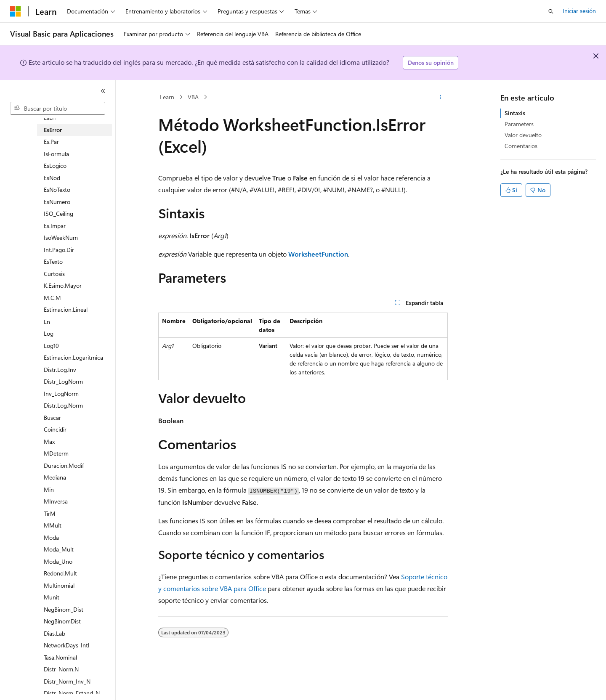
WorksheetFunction (318, 254)
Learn (167, 97)
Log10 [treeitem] (51, 346)
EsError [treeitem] (53, 130)
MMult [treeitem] (53, 525)
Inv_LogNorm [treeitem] (61, 394)
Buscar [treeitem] (52, 418)
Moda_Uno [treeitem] (58, 561)
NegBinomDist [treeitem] (62, 621)
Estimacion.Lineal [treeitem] (66, 309)
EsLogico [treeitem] (55, 166)
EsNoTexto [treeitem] (57, 190)
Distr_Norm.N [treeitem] (61, 669)
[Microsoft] (16, 11)
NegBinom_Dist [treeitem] (64, 609)
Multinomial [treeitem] (59, 585)
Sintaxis (515, 113)
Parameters (519, 124)
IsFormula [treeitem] (56, 154)
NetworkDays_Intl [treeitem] (66, 645)
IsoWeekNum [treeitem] (61, 237)
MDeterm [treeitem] (56, 453)
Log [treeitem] (49, 333)
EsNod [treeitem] (52, 178)
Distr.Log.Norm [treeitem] (63, 405)
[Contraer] (103, 91)
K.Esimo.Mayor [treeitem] (63, 285)
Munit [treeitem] (52, 597)
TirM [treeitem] (50, 513)
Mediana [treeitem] (55, 477)
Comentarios (521, 146)
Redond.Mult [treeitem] (60, 573)
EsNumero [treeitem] (57, 202)
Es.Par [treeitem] (51, 142)
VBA (193, 97)
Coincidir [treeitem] (55, 429)
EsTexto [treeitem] (53, 261)
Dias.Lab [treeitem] (54, 633)
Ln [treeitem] (47, 322)
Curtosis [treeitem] (54, 274)
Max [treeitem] (49, 441)
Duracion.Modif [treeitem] (64, 465)
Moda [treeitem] (51, 537)
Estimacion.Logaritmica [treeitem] (73, 357)
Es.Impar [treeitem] (55, 226)
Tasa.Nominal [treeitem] (60, 657)
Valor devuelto (523, 135)
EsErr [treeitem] (50, 118)
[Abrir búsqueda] (551, 11)
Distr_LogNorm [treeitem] (63, 381)
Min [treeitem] (49, 489)
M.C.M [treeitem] (52, 298)
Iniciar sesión (579, 11)
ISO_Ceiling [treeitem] (58, 213)
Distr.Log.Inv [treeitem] (60, 370)
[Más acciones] (440, 97)
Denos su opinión (431, 62)
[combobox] (58, 109)
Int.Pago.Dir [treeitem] (59, 250)
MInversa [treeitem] (56, 501)
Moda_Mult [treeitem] (59, 549)
